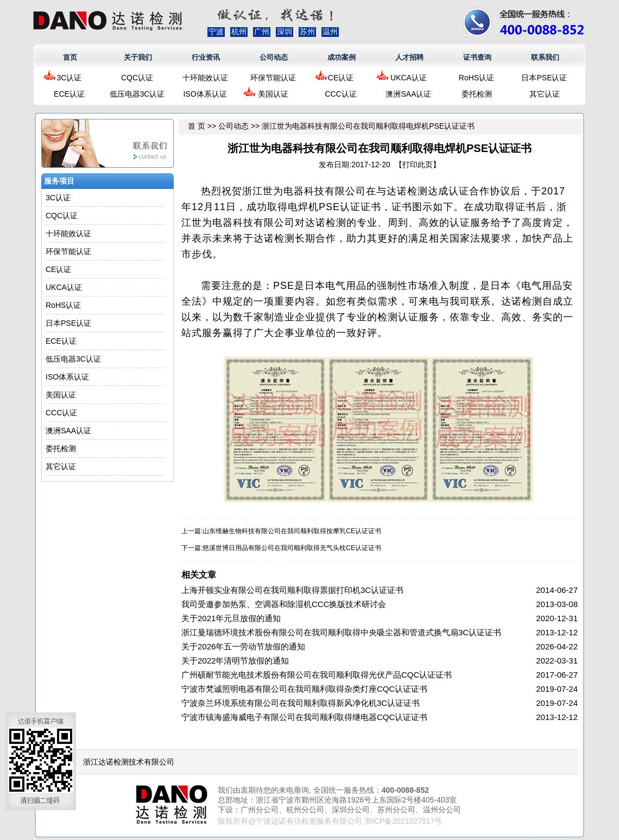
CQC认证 (137, 78)
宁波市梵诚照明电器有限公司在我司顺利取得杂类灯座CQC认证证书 (304, 689)
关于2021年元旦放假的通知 (231, 618)
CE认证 (341, 78)
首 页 (197, 126)
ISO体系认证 (205, 94)
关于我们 (138, 57)
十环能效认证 (205, 78)
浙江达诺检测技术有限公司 (129, 762)
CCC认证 (340, 94)
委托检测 (477, 94)
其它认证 (545, 94)
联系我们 (545, 57)
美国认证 (273, 94)
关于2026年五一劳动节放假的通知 (243, 646)
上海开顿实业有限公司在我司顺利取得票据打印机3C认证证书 (292, 590)
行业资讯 (206, 57)
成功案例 (342, 57)
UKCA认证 (409, 78)
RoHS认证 (476, 78)
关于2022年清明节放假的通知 (235, 661)
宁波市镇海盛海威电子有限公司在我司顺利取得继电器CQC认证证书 (304, 717)
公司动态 (274, 57)
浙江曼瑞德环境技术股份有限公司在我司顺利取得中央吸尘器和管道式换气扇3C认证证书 (341, 632)
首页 (70, 57)
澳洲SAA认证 (408, 94)
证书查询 (477, 57)
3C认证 (70, 78)
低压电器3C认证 (137, 94)
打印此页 (418, 165)
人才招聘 (409, 57)
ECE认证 (69, 94)
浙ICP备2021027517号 (403, 821)
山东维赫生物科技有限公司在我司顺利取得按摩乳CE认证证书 (292, 531)
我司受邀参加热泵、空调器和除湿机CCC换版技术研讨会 (284, 604)
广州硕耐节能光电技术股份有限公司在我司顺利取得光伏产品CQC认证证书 (317, 675)
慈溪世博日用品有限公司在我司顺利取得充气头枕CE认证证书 (292, 548)
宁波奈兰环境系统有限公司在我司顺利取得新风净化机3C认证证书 (301, 703)
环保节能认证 (273, 78)
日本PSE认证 (544, 78)
